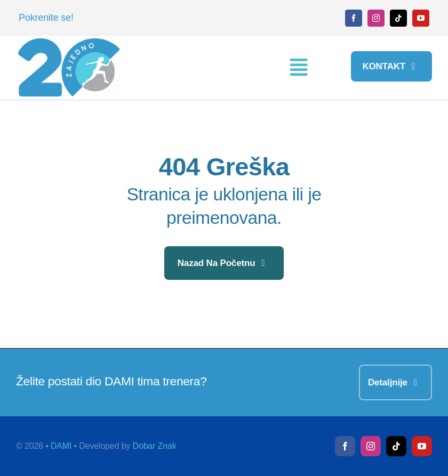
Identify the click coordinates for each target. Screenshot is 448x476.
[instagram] (376, 18)
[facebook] (354, 18)
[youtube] (421, 18)
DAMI (61, 446)
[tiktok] (398, 18)
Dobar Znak (155, 446)
